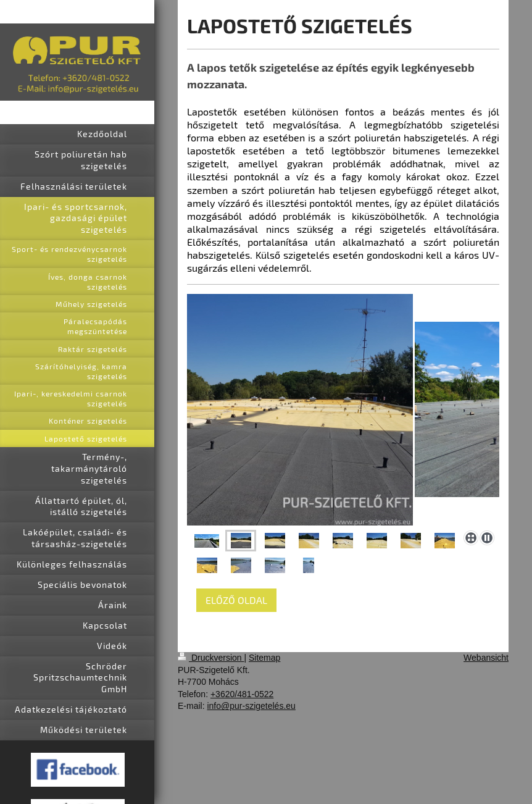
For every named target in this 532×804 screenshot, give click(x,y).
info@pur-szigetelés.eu (251, 706)
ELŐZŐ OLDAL (236, 600)
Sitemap (264, 658)
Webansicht (486, 658)
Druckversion (211, 658)
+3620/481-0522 (242, 694)
